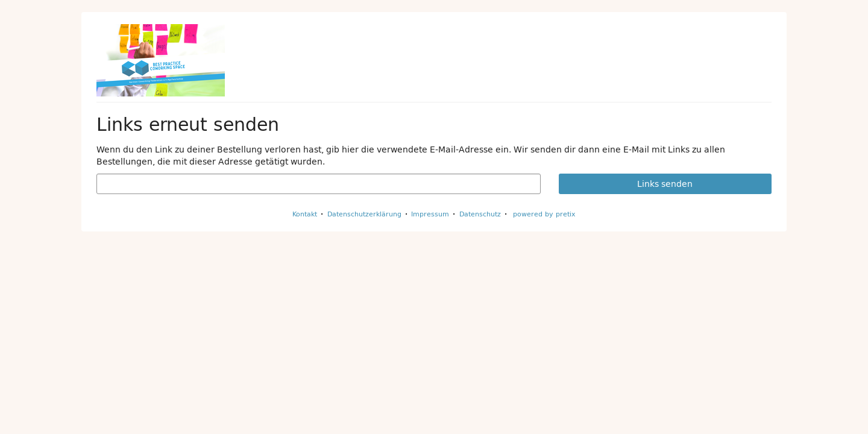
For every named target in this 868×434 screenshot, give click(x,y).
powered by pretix (544, 214)
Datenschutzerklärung (364, 214)
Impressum (430, 214)
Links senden (665, 184)
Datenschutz (480, 214)
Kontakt (305, 214)
